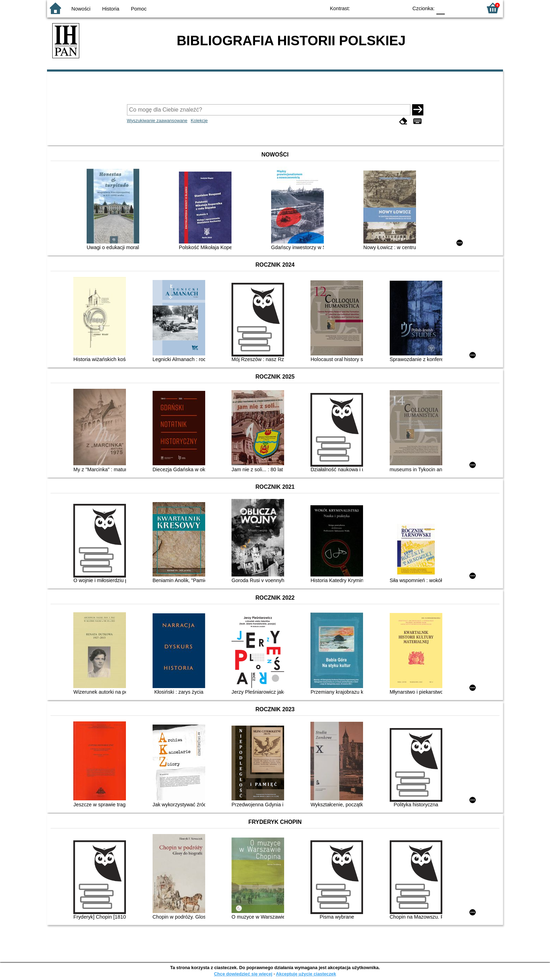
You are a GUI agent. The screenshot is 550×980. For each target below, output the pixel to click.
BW (372, 8)
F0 (440, 8)
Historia (111, 9)
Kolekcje (199, 121)
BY (400, 8)
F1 (453, 8)
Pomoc (139, 9)
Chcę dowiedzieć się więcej (243, 974)
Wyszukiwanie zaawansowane (157, 121)
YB (386, 8)
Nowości (81, 9)
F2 (469, 8)
